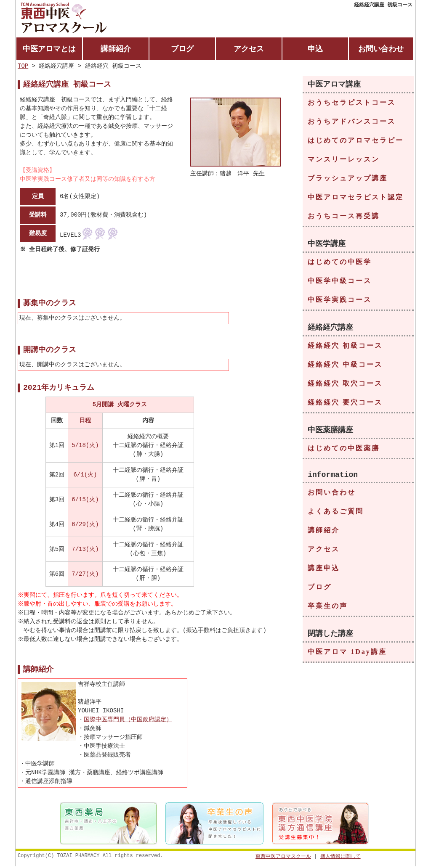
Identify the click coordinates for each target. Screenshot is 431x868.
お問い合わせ (381, 49)
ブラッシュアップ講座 (348, 180)
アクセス (249, 49)
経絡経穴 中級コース (345, 367)
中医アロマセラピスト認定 (356, 199)
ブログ (182, 49)
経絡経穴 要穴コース (345, 405)
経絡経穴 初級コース (345, 348)
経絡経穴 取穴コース (345, 386)
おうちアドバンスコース (352, 123)
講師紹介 (116, 49)
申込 (315, 49)
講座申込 (324, 573)
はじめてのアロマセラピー (356, 142)
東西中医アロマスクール (283, 858)
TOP (23, 67)
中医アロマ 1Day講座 (347, 657)
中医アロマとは (49, 49)
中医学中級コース (340, 283)
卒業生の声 (328, 610)
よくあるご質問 (336, 516)
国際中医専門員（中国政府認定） (128, 721)
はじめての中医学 (340, 264)
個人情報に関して (341, 858)
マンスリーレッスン (344, 161)
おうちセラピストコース (352, 104)
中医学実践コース (340, 302)
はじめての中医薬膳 (344, 451)
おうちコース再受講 (344, 218)
